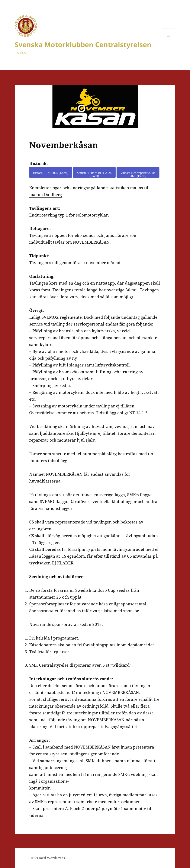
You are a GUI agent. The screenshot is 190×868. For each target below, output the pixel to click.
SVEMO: (49, 317)
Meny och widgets (169, 42)
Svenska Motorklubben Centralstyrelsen (83, 44)
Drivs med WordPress (47, 858)
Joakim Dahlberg (46, 195)
